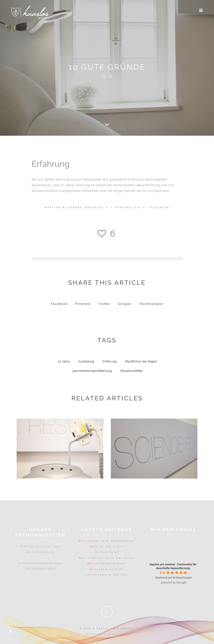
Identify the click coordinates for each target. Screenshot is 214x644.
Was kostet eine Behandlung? (107, 541)
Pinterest (83, 304)
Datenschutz (118, 634)
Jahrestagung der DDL (107, 575)
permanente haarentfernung (92, 371)
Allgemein (159, 207)
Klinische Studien (107, 570)
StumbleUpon (151, 304)
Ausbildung (86, 362)
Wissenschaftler (131, 371)
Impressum (94, 634)
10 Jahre (64, 362)
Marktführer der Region (141, 362)
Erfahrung (110, 362)
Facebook (59, 304)
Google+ (125, 304)
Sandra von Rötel (86, 207)
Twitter (104, 304)
